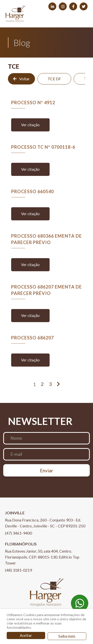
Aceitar (26, 635)
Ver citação (30, 125)
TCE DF (54, 79)
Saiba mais (67, 636)
